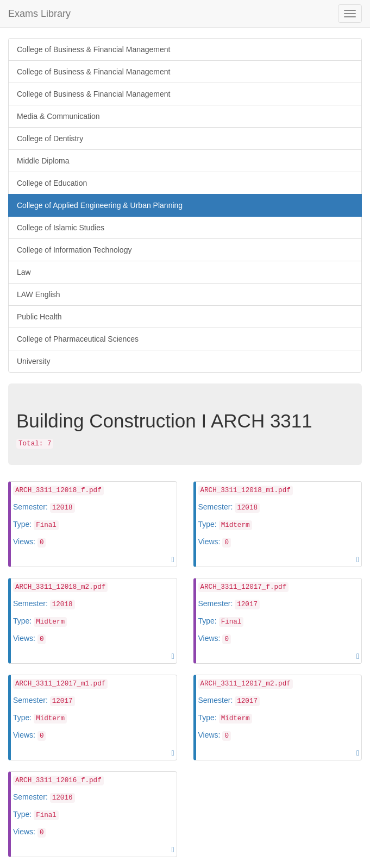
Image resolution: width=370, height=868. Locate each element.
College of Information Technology (74, 250)
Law (24, 272)
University (33, 361)
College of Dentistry (50, 139)
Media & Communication (58, 116)
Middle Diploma (43, 161)
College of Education (52, 183)
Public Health (39, 317)
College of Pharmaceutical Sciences (78, 339)
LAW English (39, 294)
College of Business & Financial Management (94, 49)
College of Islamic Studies (61, 228)
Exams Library (39, 14)
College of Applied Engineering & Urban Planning (100, 205)
